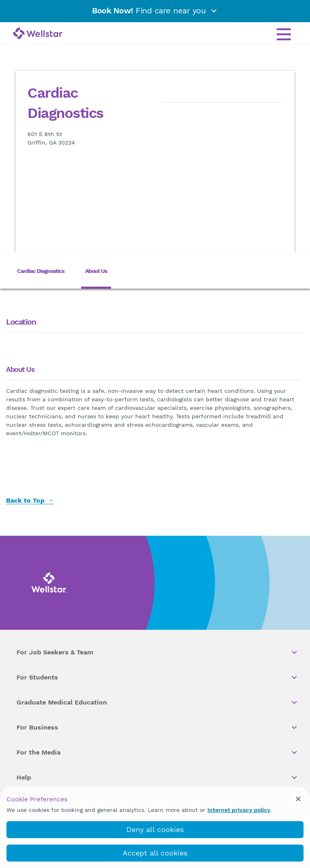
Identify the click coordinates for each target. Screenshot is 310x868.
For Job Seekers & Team (157, 652)
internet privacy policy (239, 810)
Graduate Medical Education (157, 702)
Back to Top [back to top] (30, 501)
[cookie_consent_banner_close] (298, 799)
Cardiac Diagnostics (41, 271)
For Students (157, 677)
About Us (96, 271)
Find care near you (155, 10)
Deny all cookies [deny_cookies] (155, 829)
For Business (157, 728)
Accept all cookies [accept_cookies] (155, 853)
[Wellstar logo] (38, 34)
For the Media (157, 753)
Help (157, 778)
